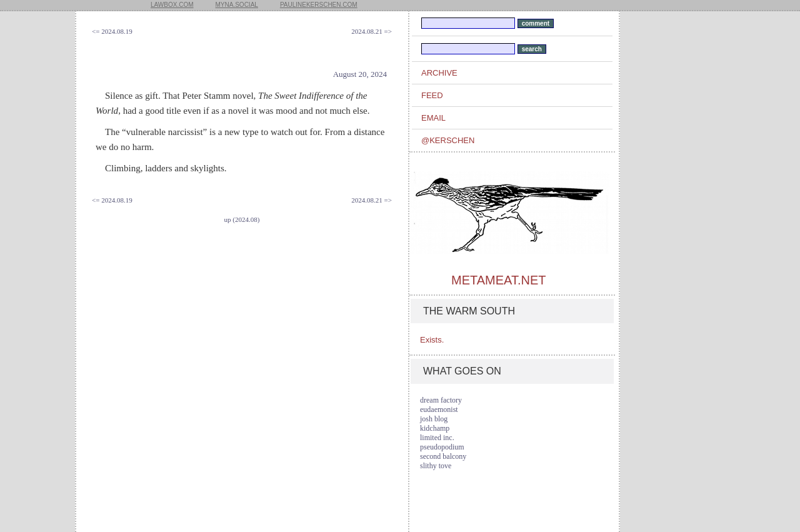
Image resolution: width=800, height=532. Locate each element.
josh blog (434, 419)
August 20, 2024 (360, 74)
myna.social (237, 5)
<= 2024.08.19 (112, 31)
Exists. (432, 340)
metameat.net (498, 280)
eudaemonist (439, 409)
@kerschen (448, 140)
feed (432, 95)
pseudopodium (442, 447)
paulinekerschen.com (319, 5)
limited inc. (437, 438)
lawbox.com (172, 5)
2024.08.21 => (372, 31)
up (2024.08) (242, 219)
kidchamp (435, 428)
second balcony (443, 456)
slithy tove (436, 466)
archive (439, 73)
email (433, 118)
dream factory (441, 400)
